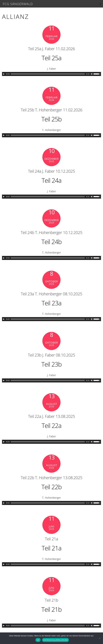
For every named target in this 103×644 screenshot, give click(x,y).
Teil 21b (51, 600)
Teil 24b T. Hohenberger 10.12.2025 (52, 232)
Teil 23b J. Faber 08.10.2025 (52, 355)
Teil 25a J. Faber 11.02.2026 (52, 49)
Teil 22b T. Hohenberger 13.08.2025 (52, 478)
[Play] (4, 74)
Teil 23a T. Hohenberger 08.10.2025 (52, 294)
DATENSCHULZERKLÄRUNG (55, 640)
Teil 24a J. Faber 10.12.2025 (52, 171)
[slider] (48, 74)
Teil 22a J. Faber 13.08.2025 (52, 416)
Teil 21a (51, 539)
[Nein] (100, 638)
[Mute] (92, 74)
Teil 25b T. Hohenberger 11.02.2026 (52, 110)
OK (38, 640)
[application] (51, 74)
